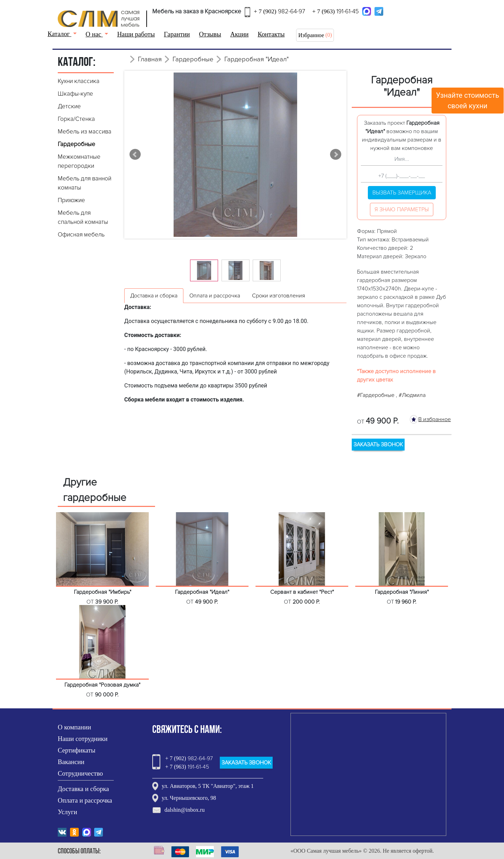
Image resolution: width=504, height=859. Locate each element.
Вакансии (71, 762)
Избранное (311, 35)
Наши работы (136, 34)
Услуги (68, 812)
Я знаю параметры (402, 209)
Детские (69, 106)
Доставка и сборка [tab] (154, 296)
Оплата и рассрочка (85, 800)
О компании (74, 727)
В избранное (435, 419)
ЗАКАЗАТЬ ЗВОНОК (378, 445)
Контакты (271, 34)
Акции (240, 34)
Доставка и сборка (83, 789)
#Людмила (412, 395)
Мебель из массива (85, 132)
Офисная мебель (81, 235)
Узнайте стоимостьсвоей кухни (468, 101)
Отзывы (210, 34)
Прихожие (71, 200)
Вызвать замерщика (402, 193)
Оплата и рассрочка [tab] (215, 296)
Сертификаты (77, 750)
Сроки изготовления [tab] (279, 296)
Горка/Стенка (76, 119)
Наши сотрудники (83, 739)
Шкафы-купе (75, 94)
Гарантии (177, 34)
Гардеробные (76, 144)
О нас (94, 34)
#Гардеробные (376, 395)
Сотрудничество (80, 773)
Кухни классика (79, 81)
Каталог (59, 34)
